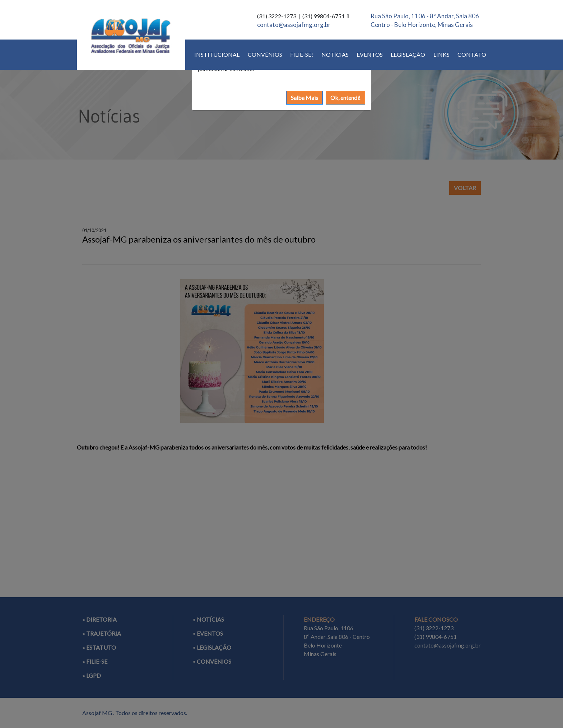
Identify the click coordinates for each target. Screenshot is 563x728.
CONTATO (472, 54)
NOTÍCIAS (335, 54)
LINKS (441, 54)
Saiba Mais (304, 98)
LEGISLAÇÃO (408, 54)
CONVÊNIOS (265, 54)
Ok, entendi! (345, 98)
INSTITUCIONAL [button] (217, 54)
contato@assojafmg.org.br (294, 25)
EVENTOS (370, 54)
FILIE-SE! (302, 54)
